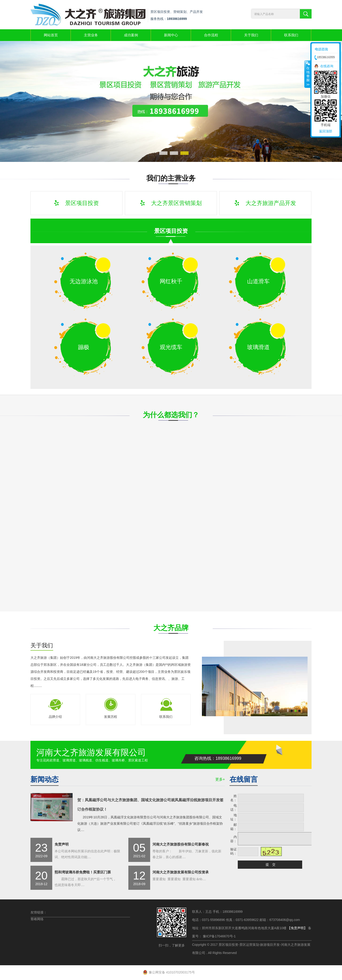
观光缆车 (171, 347)
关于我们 (251, 35)
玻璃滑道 (258, 347)
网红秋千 (171, 281)
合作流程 (211, 35)
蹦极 (84, 347)
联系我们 (291, 35)
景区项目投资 (77, 203)
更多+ (220, 779)
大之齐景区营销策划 (171, 203)
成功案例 (131, 35)
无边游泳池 (84, 281)
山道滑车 (258, 281)
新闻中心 (171, 35)
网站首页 (51, 35)
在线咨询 (327, 66)
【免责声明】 (297, 928)
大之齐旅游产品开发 (265, 203)
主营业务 (91, 35)
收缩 (308, 74)
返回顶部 (326, 131)
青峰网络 (37, 919)
